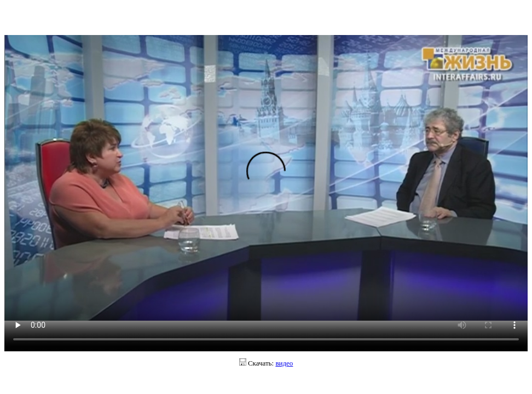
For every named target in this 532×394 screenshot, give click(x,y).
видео (284, 363)
